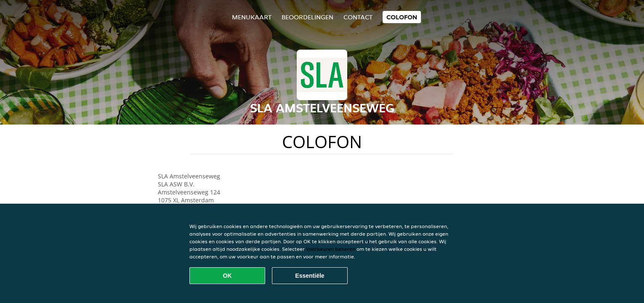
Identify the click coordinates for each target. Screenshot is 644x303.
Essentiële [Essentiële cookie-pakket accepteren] (310, 276)
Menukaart (252, 17)
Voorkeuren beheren (331, 249)
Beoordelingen (307, 17)
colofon (402, 17)
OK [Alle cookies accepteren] (228, 276)
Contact (358, 17)
